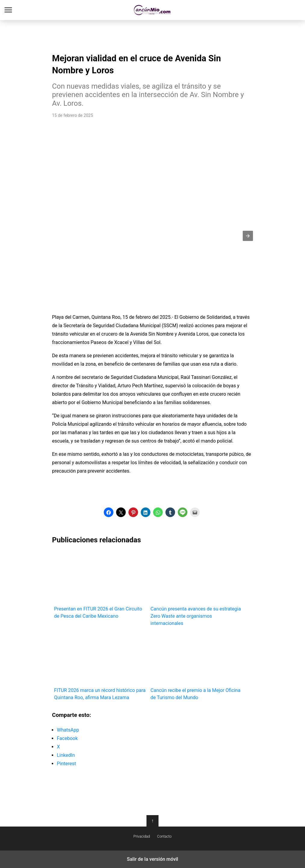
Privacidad (142, 836)
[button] (248, 236)
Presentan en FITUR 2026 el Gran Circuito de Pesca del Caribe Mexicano (100, 585)
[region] (152, 35)
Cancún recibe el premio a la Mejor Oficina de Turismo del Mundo (197, 666)
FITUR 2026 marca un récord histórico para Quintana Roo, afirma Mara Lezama (100, 666)
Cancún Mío (153, 10)
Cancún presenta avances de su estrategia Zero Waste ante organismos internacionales (197, 589)
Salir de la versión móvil (153, 859)
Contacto (164, 836)
